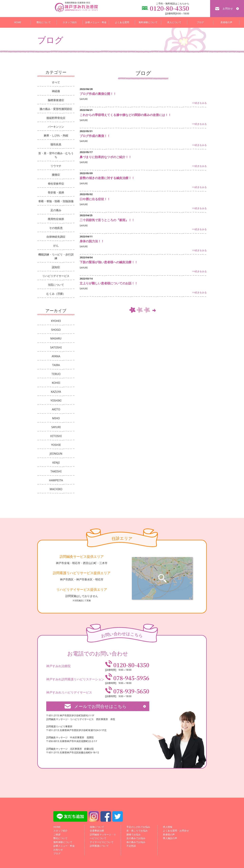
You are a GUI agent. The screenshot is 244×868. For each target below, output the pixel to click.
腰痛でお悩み (134, 834)
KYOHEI (56, 321)
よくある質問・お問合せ (176, 831)
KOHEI (56, 383)
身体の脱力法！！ (92, 241)
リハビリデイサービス (56, 276)
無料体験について (148, 22)
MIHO (56, 418)
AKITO (56, 409)
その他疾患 (56, 228)
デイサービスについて (102, 842)
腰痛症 (56, 175)
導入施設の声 (170, 838)
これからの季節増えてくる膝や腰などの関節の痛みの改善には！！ (125, 115)
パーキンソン (56, 127)
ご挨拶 (57, 834)
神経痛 (56, 91)
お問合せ (228, 8)
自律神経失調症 (56, 237)
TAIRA (56, 365)
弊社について (44, 22)
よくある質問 (122, 22)
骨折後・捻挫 (56, 192)
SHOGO (56, 330)
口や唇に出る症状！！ (95, 199)
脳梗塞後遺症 (56, 100)
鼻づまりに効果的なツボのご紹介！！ (106, 157)
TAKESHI (56, 471)
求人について (174, 22)
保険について (97, 827)
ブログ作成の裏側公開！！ (98, 94)
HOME (18, 22)
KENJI (56, 463)
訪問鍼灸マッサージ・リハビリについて (103, 836)
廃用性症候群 (56, 219)
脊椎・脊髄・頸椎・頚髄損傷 (56, 201)
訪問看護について (99, 846)
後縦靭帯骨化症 (56, 118)
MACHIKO (56, 489)
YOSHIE (56, 445)
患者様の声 (226, 22)
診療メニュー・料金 (96, 22)
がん (56, 245)
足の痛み (56, 210)
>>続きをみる (199, 103)
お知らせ (58, 849)
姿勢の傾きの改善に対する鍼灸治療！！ (107, 178)
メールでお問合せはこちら (100, 706)
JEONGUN (56, 454)
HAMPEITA (56, 480)
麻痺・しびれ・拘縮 (56, 135)
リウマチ (56, 166)
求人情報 (168, 827)
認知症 (56, 267)
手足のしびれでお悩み (138, 827)
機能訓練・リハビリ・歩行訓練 (56, 256)
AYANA (56, 356)
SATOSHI (56, 347)
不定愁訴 (131, 846)
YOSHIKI (56, 401)
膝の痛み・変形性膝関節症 (56, 109)
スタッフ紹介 (70, 22)
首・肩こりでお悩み (137, 831)
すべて (56, 82)
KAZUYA (56, 392)
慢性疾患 (56, 144)
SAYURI (56, 427)
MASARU (56, 338)
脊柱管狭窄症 (56, 184)
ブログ (200, 22)
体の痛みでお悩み (136, 842)
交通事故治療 (97, 831)
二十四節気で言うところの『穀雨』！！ (107, 220)
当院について (56, 285)
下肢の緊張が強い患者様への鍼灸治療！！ (109, 262)
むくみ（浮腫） (56, 294)
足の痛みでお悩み (136, 838)
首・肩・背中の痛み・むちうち (56, 155)
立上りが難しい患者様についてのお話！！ (109, 283)
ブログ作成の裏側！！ (95, 136)
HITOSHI (56, 436)
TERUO (56, 374)
